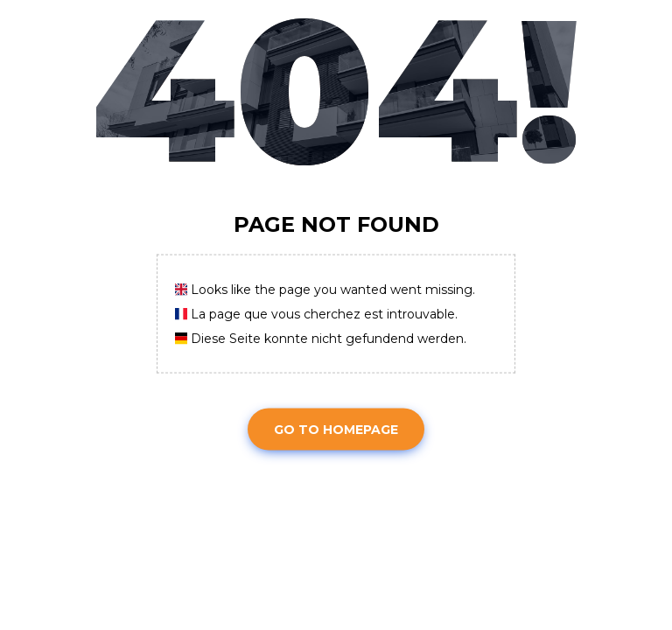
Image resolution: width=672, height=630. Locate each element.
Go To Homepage (336, 429)
